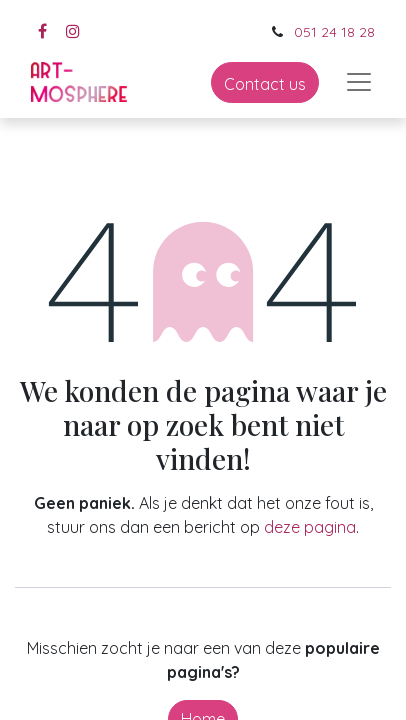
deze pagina (310, 527)
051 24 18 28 (334, 32)
